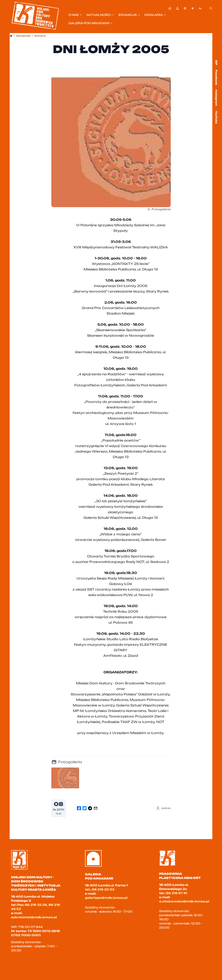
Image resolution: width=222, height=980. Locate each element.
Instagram (216, 98)
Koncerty (40, 36)
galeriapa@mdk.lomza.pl (106, 898)
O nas (75, 15)
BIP (216, 63)
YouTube (216, 117)
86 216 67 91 (177, 893)
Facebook (216, 77)
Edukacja (129, 15)
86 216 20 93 (103, 889)
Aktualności (100, 15)
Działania (155, 15)
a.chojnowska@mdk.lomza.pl (184, 901)
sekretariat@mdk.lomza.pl (34, 917)
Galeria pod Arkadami (91, 23)
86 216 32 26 (36, 905)
